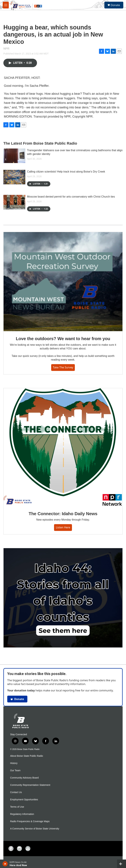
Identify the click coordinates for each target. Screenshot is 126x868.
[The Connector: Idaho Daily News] (63, 447)
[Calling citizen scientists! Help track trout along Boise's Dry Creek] (14, 177)
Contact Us (16, 792)
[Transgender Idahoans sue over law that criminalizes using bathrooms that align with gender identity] (14, 156)
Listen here (63, 527)
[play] (5, 864)
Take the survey (63, 367)
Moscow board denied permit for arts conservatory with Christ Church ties (71, 197)
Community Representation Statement (30, 785)
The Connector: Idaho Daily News (63, 514)
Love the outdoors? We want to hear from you (63, 339)
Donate (115, 5)
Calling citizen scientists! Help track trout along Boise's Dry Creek (66, 172)
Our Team (15, 770)
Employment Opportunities (24, 800)
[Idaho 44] (63, 598)
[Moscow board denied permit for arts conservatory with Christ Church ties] (14, 202)
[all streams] (122, 864)
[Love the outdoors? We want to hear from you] (63, 282)
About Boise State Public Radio (27, 756)
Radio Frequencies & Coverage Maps (30, 821)
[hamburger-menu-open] (6, 5)
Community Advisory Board (24, 778)
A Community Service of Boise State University (35, 829)
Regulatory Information (22, 814)
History (14, 763)
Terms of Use (17, 807)
